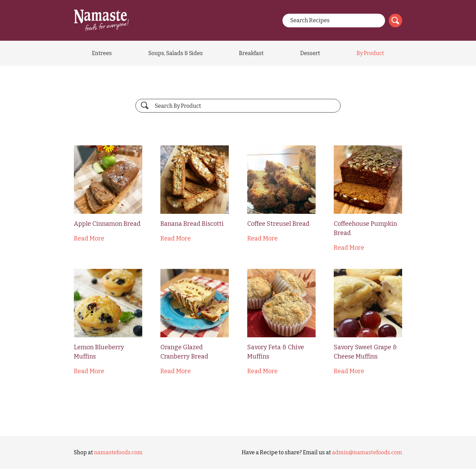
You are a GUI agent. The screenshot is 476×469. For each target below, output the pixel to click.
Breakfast (251, 53)
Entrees (102, 53)
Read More (89, 238)
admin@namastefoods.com (367, 452)
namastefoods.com (118, 452)
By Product (370, 53)
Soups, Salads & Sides (176, 53)
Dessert (310, 53)
